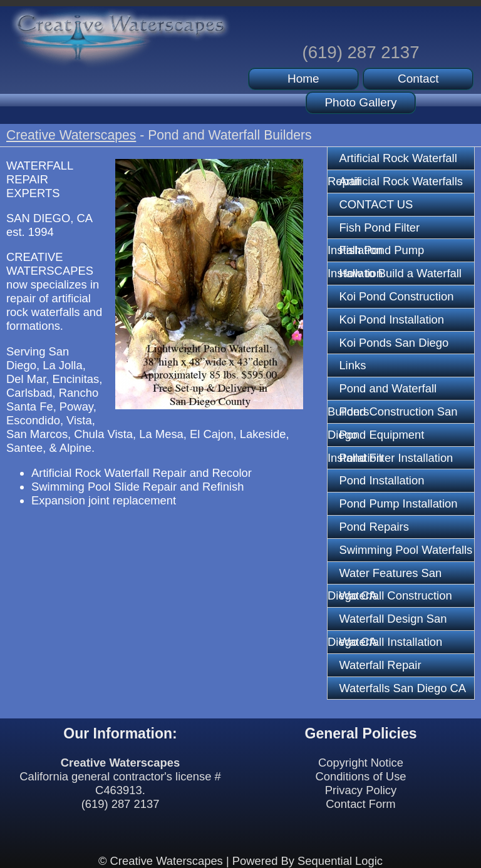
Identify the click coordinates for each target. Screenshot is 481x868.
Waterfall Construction (395, 595)
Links (352, 365)
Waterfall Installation (390, 642)
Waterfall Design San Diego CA (387, 621)
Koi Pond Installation (391, 319)
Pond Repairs (374, 527)
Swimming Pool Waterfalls (406, 550)
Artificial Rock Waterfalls (401, 181)
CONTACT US (376, 204)
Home (303, 79)
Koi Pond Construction (396, 296)
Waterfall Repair (380, 665)
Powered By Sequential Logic (308, 861)
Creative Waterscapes (71, 135)
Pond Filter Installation (396, 458)
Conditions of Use (360, 776)
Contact (418, 79)
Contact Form (360, 804)
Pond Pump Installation (398, 503)
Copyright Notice (361, 763)
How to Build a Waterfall (400, 273)
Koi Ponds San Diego (394, 343)
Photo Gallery (360, 102)
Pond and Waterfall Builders (382, 391)
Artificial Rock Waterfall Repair (392, 161)
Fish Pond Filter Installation (374, 230)
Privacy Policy (361, 790)
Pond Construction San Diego (393, 414)
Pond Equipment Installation (376, 437)
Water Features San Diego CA (385, 576)
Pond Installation (381, 480)
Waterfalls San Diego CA (402, 688)
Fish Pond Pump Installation (376, 253)
